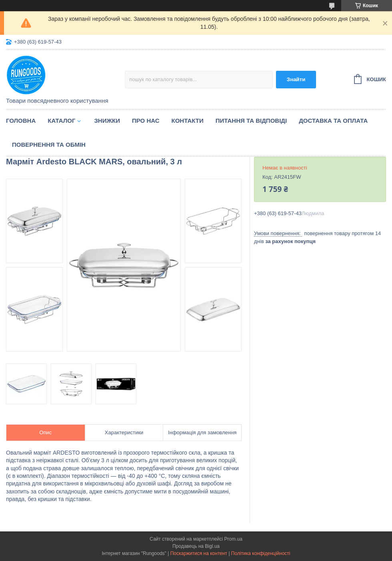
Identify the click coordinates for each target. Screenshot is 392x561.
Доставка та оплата (333, 121)
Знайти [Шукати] (296, 79)
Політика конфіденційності (261, 553)
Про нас (146, 121)
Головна (21, 121)
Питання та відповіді (251, 121)
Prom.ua (233, 539)
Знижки (107, 121)
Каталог (61, 121)
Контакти (188, 121)
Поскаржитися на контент (199, 553)
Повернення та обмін (49, 145)
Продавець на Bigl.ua (196, 546)
